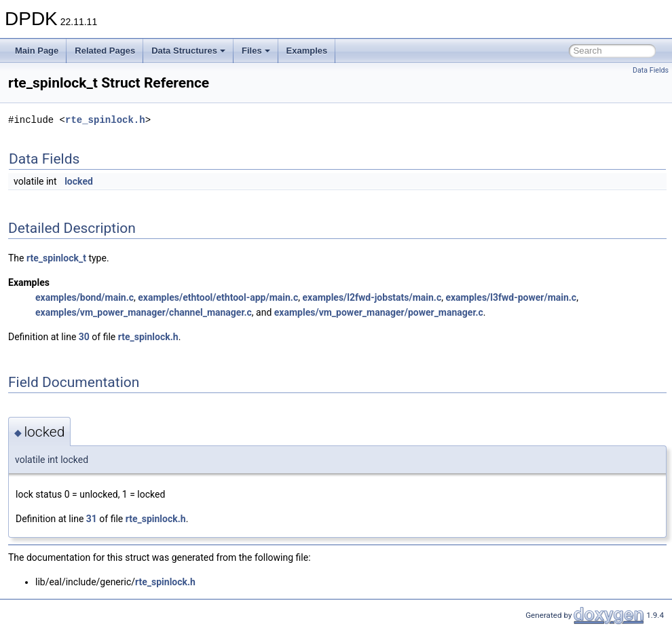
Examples (307, 51)
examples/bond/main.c (85, 297)
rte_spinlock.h (105, 120)
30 (84, 337)
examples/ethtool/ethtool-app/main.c (218, 297)
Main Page (37, 51)
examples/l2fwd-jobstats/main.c (372, 297)
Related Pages (105, 51)
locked (79, 181)
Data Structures (188, 51)
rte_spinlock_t (56, 258)
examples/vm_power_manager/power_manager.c (379, 312)
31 (92, 519)
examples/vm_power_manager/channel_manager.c (144, 312)
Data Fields (651, 70)
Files (256, 51)
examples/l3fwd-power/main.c (511, 297)
